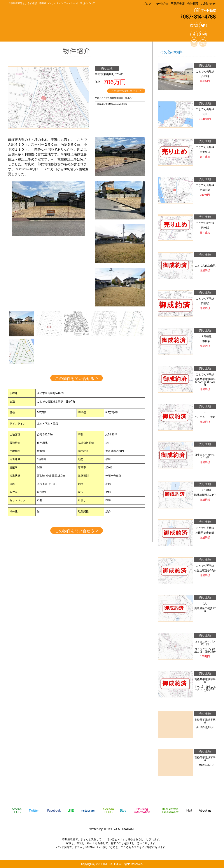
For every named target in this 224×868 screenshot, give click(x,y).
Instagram (88, 811)
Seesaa (109, 810)
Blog (123, 811)
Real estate (170, 810)
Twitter (34, 811)
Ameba (17, 810)
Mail (189, 811)
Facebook (54, 811)
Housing (142, 810)
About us (205, 811)
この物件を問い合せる (126, 91)
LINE (71, 811)
